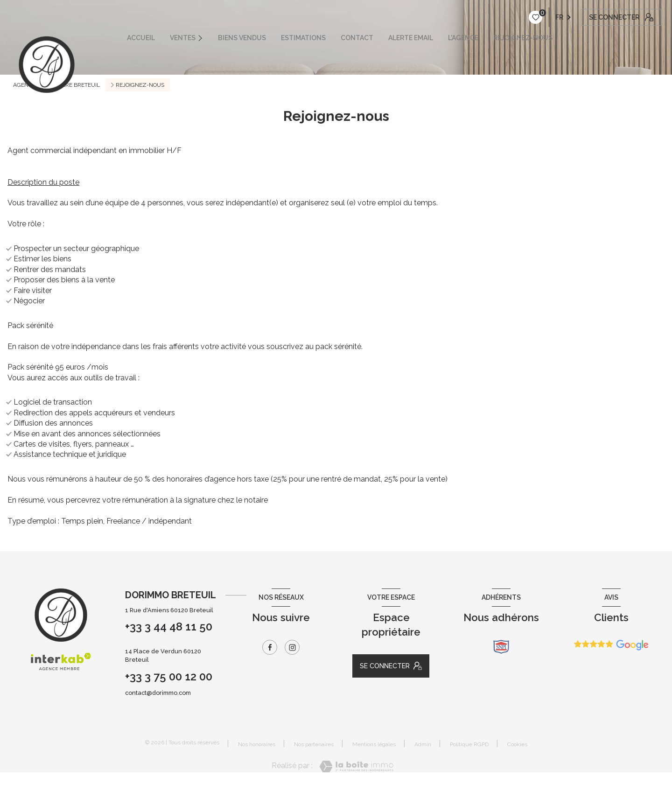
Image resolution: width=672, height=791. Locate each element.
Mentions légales (374, 744)
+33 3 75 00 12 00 (169, 676)
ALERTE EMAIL (411, 38)
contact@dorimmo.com (158, 693)
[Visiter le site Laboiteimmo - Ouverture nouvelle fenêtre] (356, 766)
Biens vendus (242, 38)
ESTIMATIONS (303, 38)
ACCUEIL (141, 38)
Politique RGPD (469, 744)
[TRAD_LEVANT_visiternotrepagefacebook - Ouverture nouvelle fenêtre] (270, 647)
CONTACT (357, 38)
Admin (423, 744)
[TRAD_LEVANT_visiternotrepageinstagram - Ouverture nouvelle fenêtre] (292, 647)
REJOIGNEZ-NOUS (523, 38)
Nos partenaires (314, 744)
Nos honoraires (257, 744)
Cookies (517, 745)
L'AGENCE (463, 38)
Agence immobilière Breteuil (56, 85)
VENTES (183, 38)
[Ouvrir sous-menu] (204, 38)
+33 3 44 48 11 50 (169, 626)
